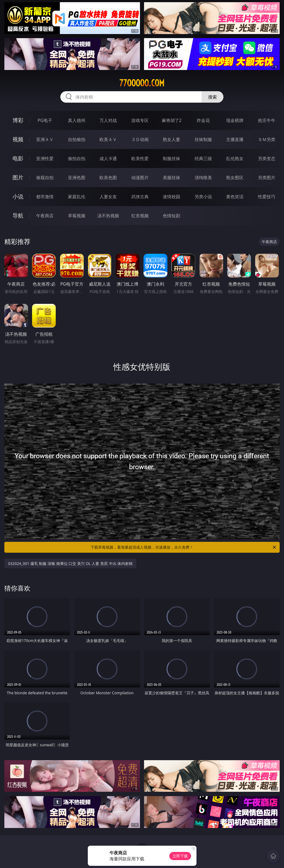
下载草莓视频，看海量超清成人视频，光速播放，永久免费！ (184, 547)
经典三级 (203, 158)
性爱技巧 (267, 197)
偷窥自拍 (45, 178)
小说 (18, 196)
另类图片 (267, 178)
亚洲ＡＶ (45, 139)
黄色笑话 (235, 197)
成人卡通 (108, 158)
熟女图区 (235, 178)
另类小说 (203, 197)
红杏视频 (140, 216)
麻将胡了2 (172, 120)
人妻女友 (108, 197)
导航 (18, 216)
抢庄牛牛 (267, 120)
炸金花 (203, 120)
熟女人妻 (171, 139)
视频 (18, 139)
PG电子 (45, 120)
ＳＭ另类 (267, 139)
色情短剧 (171, 216)
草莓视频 (77, 216)
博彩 (18, 120)
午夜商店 (45, 216)
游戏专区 (140, 120)
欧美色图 (108, 178)
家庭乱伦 (77, 197)
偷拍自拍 (77, 158)
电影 (18, 158)
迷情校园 (171, 197)
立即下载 (180, 856)
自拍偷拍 (77, 139)
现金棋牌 (235, 120)
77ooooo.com (142, 83)
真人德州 (77, 120)
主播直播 (235, 139)
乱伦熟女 (235, 158)
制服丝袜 (171, 158)
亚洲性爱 (45, 158)
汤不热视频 (108, 216)
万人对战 (108, 120)
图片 (18, 177)
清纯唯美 (203, 178)
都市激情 (45, 197)
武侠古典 (140, 197)
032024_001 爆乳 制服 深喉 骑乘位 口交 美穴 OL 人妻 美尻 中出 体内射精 (71, 563)
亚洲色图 (77, 178)
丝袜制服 (203, 139)
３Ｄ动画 (140, 139)
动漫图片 (140, 178)
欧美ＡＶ (108, 139)
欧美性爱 (140, 158)
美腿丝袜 (171, 178)
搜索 (213, 97)
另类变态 (267, 158)
